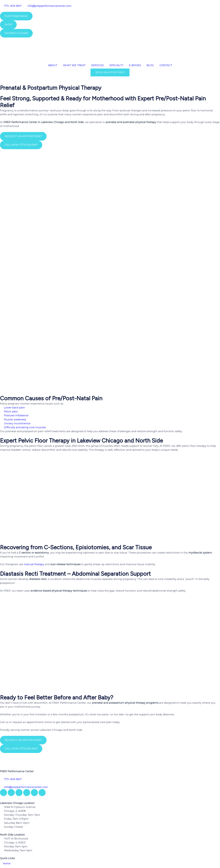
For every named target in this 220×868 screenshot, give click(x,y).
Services (8, 830)
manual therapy (34, 517)
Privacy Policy (12, 849)
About (7, 823)
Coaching (9, 842)
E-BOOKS (135, 65)
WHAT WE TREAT (74, 65)
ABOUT (53, 65)
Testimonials (11, 836)
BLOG (150, 65)
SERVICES (98, 65)
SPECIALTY (116, 65)
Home (7, 817)
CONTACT (166, 65)
